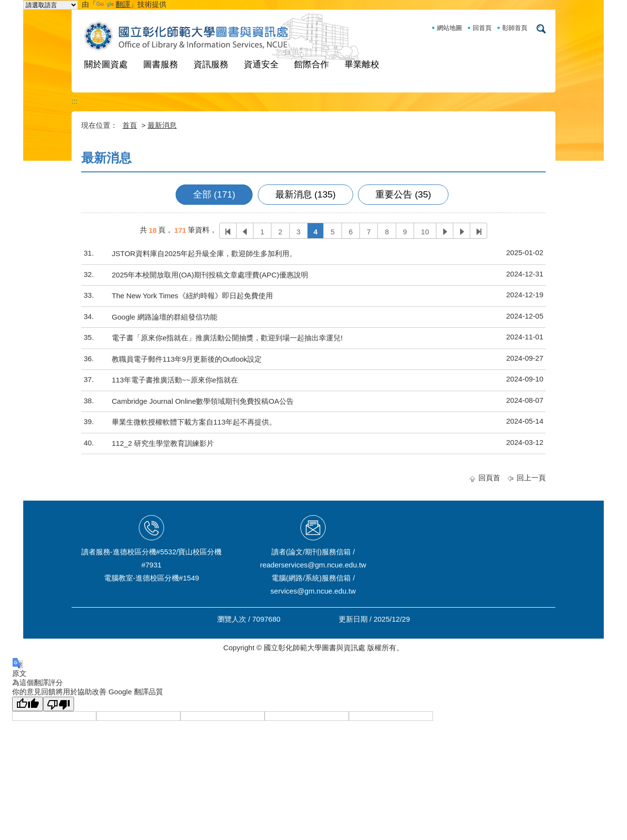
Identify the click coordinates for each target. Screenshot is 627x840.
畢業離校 (362, 64)
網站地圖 (449, 28)
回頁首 (489, 478)
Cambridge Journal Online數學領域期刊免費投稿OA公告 (203, 401)
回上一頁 (531, 478)
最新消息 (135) (306, 194)
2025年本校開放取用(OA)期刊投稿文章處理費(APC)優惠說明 (210, 275)
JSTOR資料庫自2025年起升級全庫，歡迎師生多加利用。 (204, 253)
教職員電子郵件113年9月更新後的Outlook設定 (187, 359)
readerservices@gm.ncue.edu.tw (313, 565)
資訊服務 (211, 64)
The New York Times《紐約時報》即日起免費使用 (192, 296)
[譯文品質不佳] (59, 704)
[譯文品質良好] (28, 704)
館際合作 (312, 64)
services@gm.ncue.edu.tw (313, 591)
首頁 (130, 125)
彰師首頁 (515, 28)
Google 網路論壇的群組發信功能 (164, 317)
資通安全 (261, 64)
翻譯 (113, 4)
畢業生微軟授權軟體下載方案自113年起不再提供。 (194, 422)
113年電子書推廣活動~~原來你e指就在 (175, 380)
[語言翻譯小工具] (51, 5)
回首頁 (482, 28)
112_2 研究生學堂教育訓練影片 (163, 443)
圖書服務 (161, 64)
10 (425, 232)
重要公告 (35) (403, 194)
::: (75, 101)
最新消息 (162, 125)
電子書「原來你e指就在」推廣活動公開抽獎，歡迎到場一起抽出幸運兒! (227, 338)
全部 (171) (214, 194)
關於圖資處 (106, 64)
